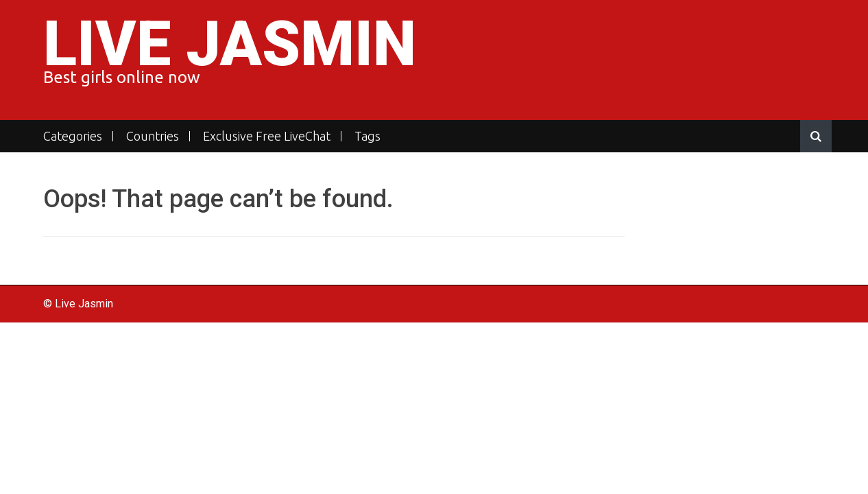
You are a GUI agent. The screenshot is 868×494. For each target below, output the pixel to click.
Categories (73, 136)
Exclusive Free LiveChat (267, 136)
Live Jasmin (230, 44)
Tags (367, 136)
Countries (153, 136)
